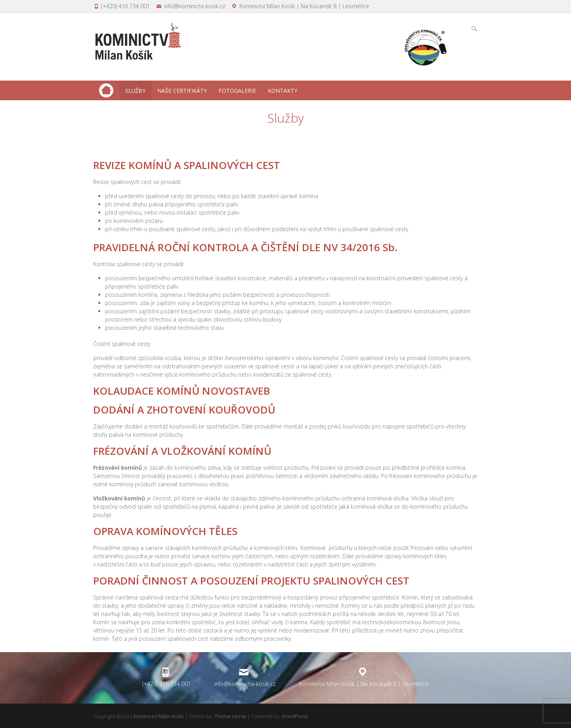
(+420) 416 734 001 (126, 6)
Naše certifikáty (182, 91)
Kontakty (283, 91)
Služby (135, 91)
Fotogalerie (237, 91)
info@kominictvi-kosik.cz (195, 6)
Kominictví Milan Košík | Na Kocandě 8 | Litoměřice (304, 6)
